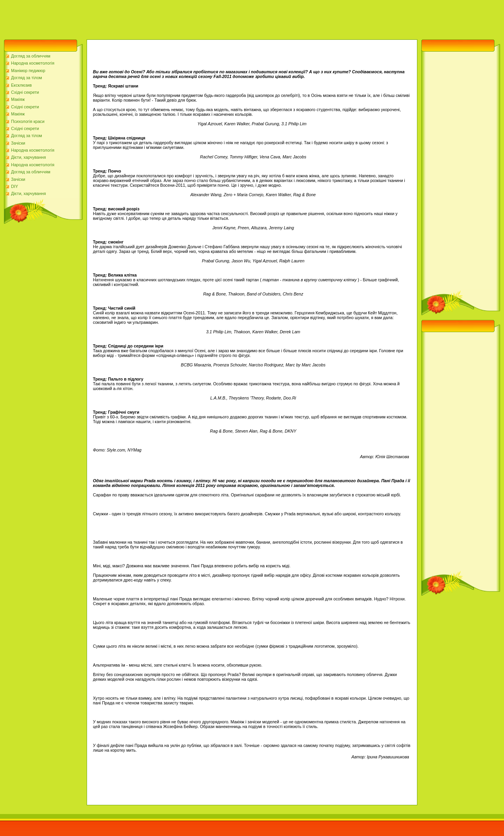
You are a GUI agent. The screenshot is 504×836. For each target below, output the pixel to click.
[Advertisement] (143, 18)
